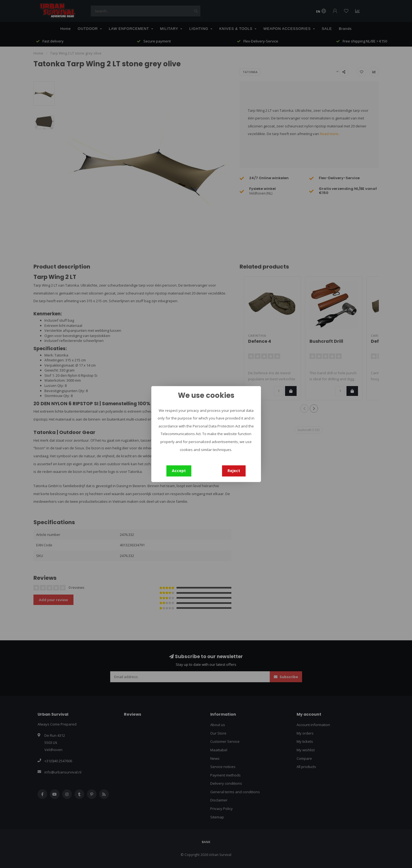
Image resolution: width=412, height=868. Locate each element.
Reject (234, 471)
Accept (179, 471)
